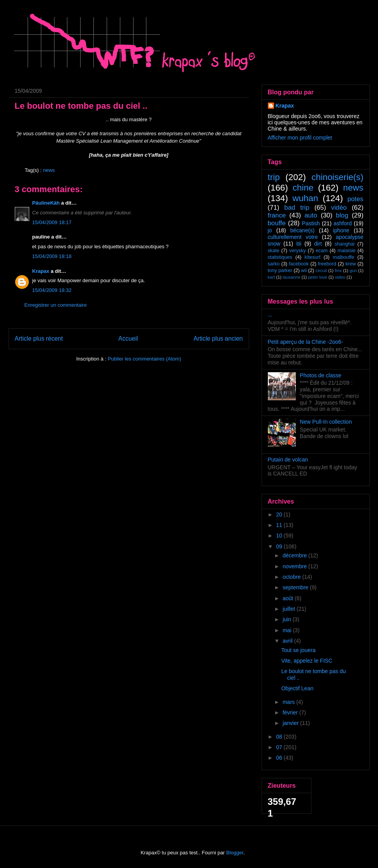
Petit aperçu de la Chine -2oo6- (306, 342)
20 (280, 514)
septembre (296, 587)
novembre (295, 566)
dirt (318, 244)
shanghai (344, 244)
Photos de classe (321, 375)
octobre (293, 577)
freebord (327, 264)
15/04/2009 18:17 (52, 222)
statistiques (280, 257)
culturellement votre (293, 237)
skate (274, 251)
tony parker (280, 270)
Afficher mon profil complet (300, 138)
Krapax (41, 271)
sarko (274, 264)
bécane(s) (302, 230)
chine (303, 188)
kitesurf (312, 257)
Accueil (128, 339)
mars (289, 702)
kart (272, 277)
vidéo (339, 208)
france (277, 215)
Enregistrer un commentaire (56, 305)
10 (280, 536)
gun (353, 270)
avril (288, 641)
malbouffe (344, 257)
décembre (295, 555)
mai (288, 630)
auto (311, 215)
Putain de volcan (288, 460)
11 (280, 525)
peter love (317, 277)
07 (280, 747)
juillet (290, 609)
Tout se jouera (298, 650)
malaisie (346, 251)
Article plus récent (39, 339)
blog (342, 215)
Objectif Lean (297, 688)
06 (280, 758)
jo (270, 230)
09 (280, 546)
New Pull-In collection (326, 422)
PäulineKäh (46, 203)
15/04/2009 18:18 (52, 256)
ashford (343, 223)
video (340, 277)
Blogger (235, 853)
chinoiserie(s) (337, 177)
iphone (341, 230)
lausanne (291, 277)
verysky (298, 251)
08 (280, 737)
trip (274, 177)
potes (355, 199)
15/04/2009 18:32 (52, 290)
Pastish (311, 223)
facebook (299, 264)
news (49, 170)
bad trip (297, 208)
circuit (321, 270)
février (291, 712)
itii (299, 244)
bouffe (277, 223)
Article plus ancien (218, 339)
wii (304, 270)
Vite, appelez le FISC (307, 661)
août (289, 598)
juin (288, 619)
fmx (338, 270)
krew (351, 264)
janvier (291, 723)
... (270, 315)
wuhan (305, 198)
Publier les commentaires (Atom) (145, 359)
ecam (322, 251)
